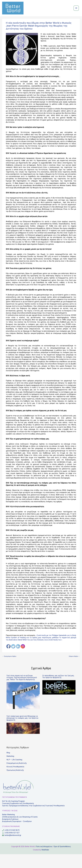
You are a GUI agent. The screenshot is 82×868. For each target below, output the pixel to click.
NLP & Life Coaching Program (13, 815)
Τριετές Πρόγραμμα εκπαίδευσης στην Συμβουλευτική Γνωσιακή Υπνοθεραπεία (33, 820)
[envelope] (12, 849)
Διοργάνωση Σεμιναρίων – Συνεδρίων (17, 835)
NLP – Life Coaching (14, 773)
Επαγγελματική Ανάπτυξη (17, 777)
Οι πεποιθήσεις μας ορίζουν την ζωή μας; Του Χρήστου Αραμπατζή (58, 690)
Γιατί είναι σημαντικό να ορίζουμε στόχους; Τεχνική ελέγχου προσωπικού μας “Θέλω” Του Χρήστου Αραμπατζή (22, 691)
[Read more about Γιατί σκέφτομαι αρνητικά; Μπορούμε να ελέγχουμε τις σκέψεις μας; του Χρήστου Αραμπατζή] (23, 742)
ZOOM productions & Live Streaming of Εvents (20, 831)
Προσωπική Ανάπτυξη (15, 784)
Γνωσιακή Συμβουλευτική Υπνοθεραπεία (18, 817)
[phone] (11, 844)
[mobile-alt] (11, 847)
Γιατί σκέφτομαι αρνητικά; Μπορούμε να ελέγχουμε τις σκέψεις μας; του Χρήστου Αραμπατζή (22, 732)
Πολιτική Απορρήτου (44, 860)
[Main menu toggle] (76, 14)
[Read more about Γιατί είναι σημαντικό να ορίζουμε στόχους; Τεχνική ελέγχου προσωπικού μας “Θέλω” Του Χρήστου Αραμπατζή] (23, 709)
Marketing (10, 770)
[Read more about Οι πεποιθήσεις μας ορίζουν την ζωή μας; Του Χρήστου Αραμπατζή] (59, 701)
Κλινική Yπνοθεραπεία (15, 780)
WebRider (45, 864)
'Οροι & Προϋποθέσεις (62, 860)
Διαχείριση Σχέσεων (10, 833)
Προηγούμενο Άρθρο (11, 670)
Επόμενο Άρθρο (72, 670)
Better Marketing (8, 828)
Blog (8, 767)
